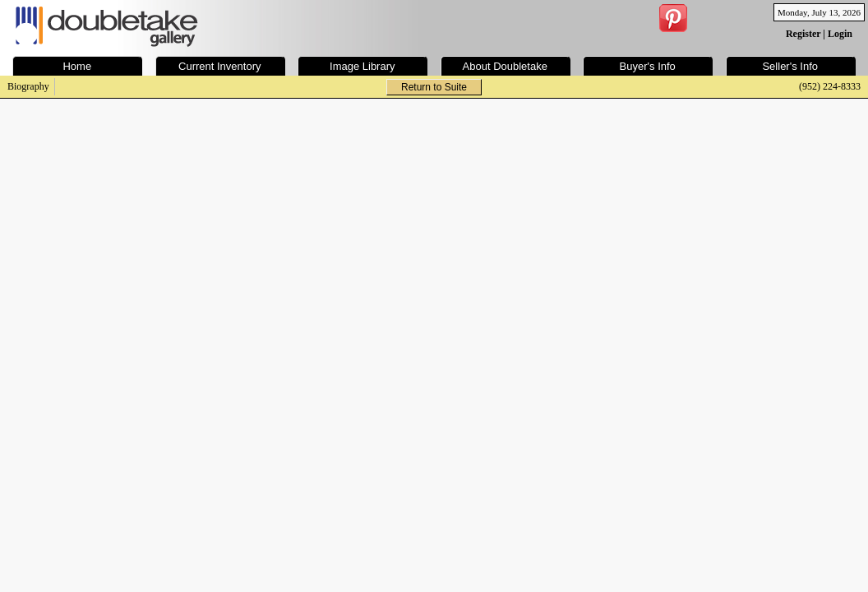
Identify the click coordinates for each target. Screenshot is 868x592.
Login (840, 34)
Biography (28, 86)
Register (803, 34)
